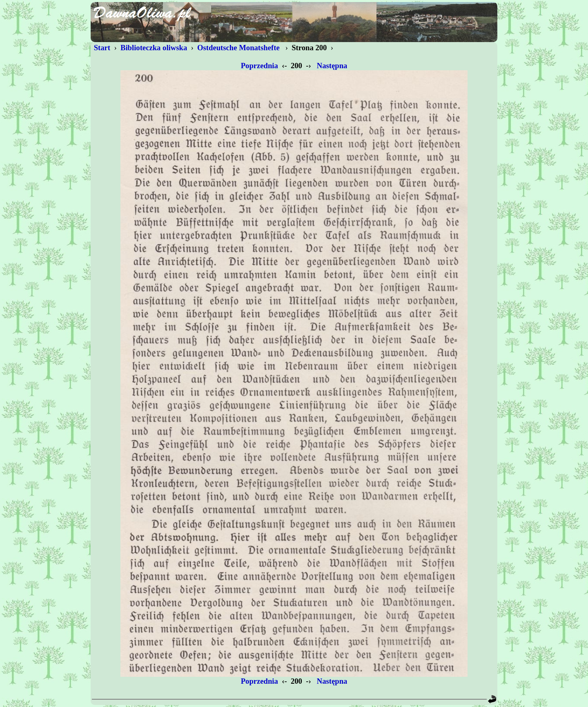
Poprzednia (259, 66)
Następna (332, 66)
